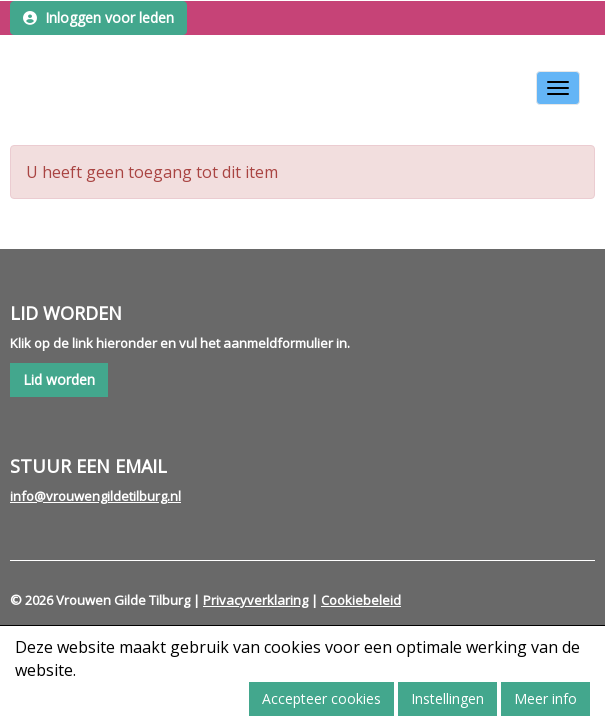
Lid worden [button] (59, 379)
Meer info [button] (545, 698)
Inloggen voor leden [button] (98, 17)
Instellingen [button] (447, 698)
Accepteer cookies (321, 698)
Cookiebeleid (361, 600)
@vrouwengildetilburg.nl (95, 496)
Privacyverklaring (255, 600)
